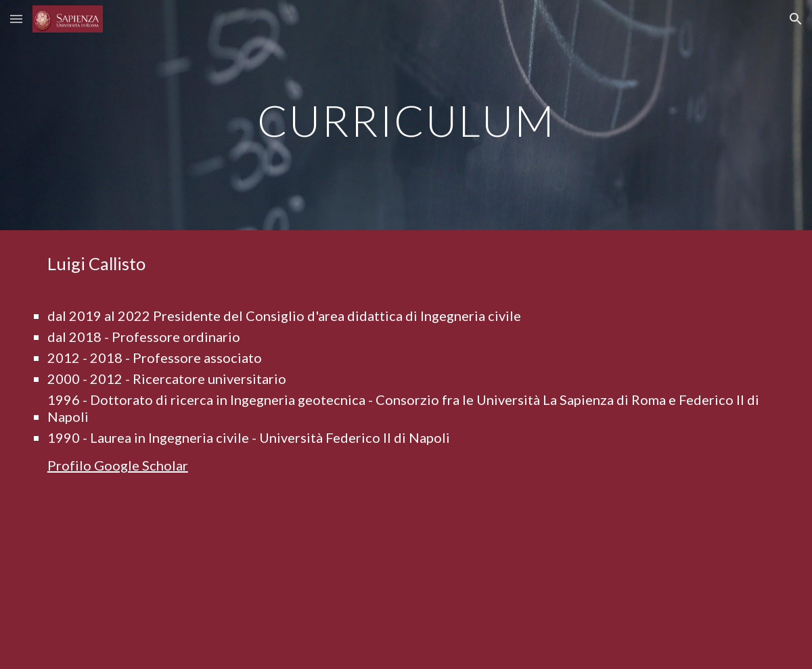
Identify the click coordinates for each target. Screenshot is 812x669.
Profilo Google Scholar (118, 465)
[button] (16, 19)
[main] (406, 115)
